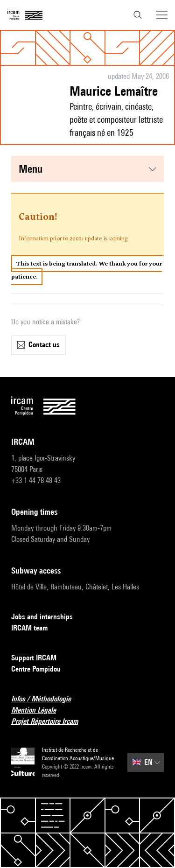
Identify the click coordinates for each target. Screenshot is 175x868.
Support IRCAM (39, 658)
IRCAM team (35, 628)
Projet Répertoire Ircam (50, 722)
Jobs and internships (48, 617)
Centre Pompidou (42, 669)
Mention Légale (39, 710)
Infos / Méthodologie (47, 699)
